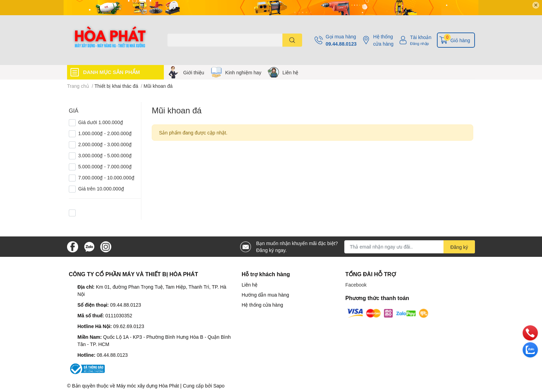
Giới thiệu (194, 72)
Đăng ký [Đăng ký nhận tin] (459, 247)
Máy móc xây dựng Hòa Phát (148, 386)
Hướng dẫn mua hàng (265, 295)
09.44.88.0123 (341, 44)
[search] (292, 40)
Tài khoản (421, 37)
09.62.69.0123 (129, 326)
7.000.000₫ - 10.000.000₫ (106, 178)
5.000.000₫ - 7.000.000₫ (105, 166)
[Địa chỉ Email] (410, 247)
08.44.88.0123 (112, 355)
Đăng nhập (419, 43)
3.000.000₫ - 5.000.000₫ (105, 155)
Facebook (356, 285)
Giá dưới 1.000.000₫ (101, 122)
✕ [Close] (536, 5)
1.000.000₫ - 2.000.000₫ (105, 133)
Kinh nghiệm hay (244, 72)
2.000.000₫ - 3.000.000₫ (105, 144)
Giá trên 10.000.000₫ (101, 189)
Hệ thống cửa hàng (383, 40)
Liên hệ (290, 72)
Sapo (219, 386)
